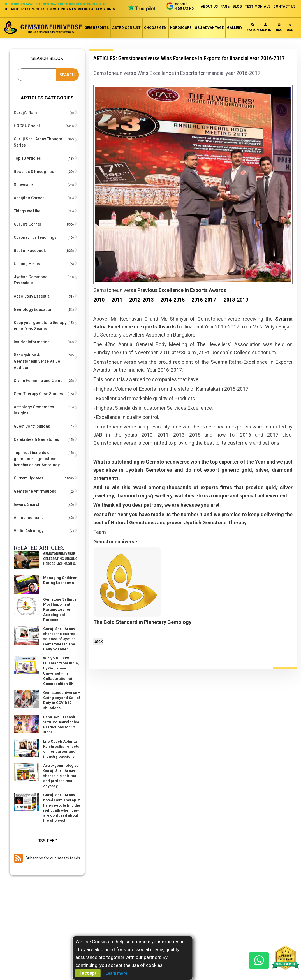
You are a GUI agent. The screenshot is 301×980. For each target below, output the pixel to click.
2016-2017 (204, 300)
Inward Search (27, 504)
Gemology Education (33, 309)
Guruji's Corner (28, 224)
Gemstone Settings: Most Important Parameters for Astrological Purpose (60, 610)
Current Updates (29, 478)
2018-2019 (236, 300)
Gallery (235, 28)
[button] (290, 28)
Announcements (29, 518)
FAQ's (225, 6)
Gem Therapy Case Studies (38, 394)
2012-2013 (141, 300)
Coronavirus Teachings (35, 237)
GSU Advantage (209, 28)
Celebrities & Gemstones (36, 439)
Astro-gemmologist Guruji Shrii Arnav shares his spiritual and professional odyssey (60, 776)
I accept (88, 973)
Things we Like (27, 211)
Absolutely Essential (32, 296)
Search (253, 27)
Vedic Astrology (29, 531)
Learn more (116, 973)
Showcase (23, 185)
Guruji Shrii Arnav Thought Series (38, 142)
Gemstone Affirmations (35, 491)
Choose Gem (155, 28)
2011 (117, 300)
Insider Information (32, 342)
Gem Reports (97, 28)
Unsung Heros (27, 264)
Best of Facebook (30, 251)
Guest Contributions (32, 426)
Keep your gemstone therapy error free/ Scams (40, 326)
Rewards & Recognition (35, 172)
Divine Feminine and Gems (38, 381)
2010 (99, 300)
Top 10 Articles (27, 158)
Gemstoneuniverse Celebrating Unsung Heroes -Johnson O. (60, 559)
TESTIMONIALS (258, 6)
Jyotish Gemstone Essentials (31, 280)
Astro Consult (126, 28)
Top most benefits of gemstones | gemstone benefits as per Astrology (37, 459)
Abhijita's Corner (29, 198)
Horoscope (181, 28)
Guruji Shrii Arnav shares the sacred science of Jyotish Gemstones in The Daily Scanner (59, 639)
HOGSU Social (27, 126)
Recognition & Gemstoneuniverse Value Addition (37, 361)
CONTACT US (284, 6)
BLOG (237, 6)
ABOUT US (209, 6)
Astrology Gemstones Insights (34, 410)
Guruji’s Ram (25, 113)
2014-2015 (173, 300)
